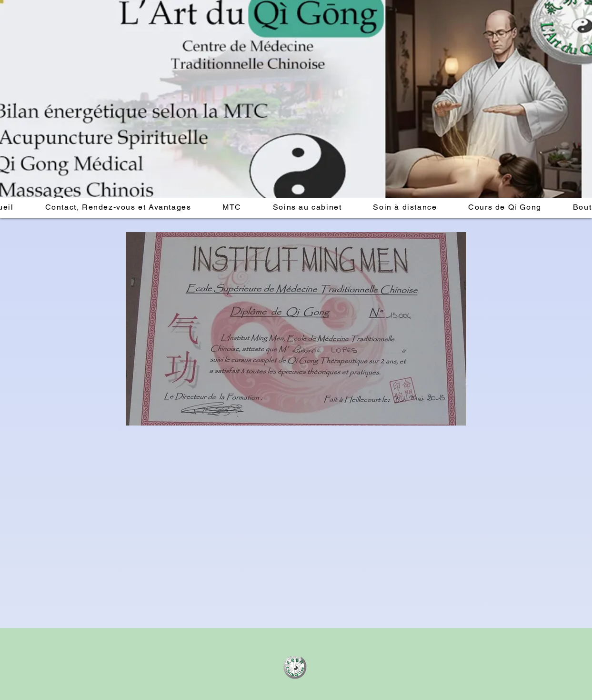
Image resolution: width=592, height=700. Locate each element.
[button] (118, 208)
